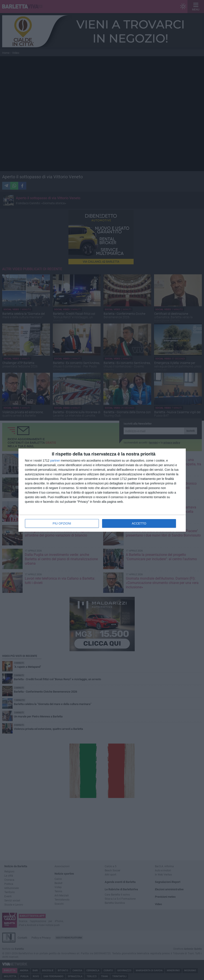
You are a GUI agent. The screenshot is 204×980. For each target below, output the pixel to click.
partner (55, 460)
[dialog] (102, 490)
